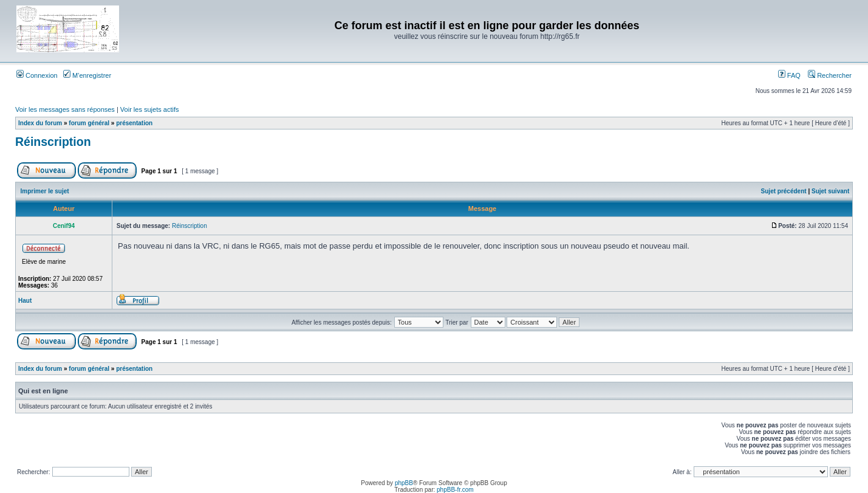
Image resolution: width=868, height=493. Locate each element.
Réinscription (53, 142)
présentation (134, 123)
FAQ (789, 75)
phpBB (404, 483)
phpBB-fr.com (455, 490)
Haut (25, 301)
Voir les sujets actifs (150, 109)
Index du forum (40, 123)
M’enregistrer (87, 75)
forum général (89, 123)
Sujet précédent (784, 191)
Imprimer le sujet (45, 191)
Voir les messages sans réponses (65, 109)
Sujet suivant (830, 191)
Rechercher (830, 75)
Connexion (37, 75)
